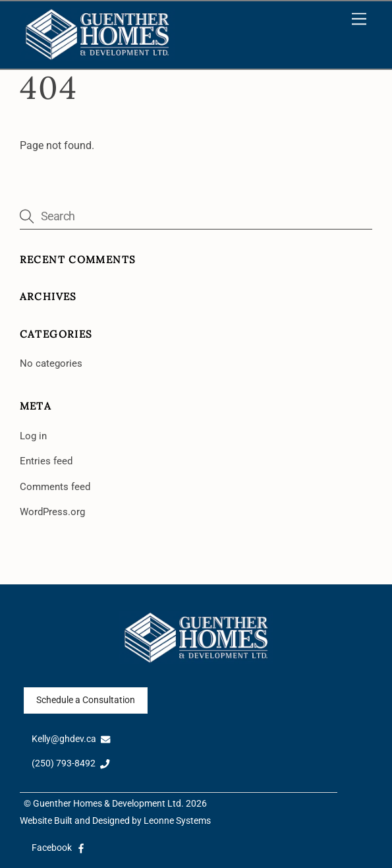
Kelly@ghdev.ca (71, 739)
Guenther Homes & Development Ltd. (108, 804)
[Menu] (359, 19)
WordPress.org (52, 512)
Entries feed (46, 461)
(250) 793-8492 (71, 763)
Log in (33, 436)
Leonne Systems (177, 821)
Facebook (59, 848)
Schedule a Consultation (86, 700)
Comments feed (55, 487)
